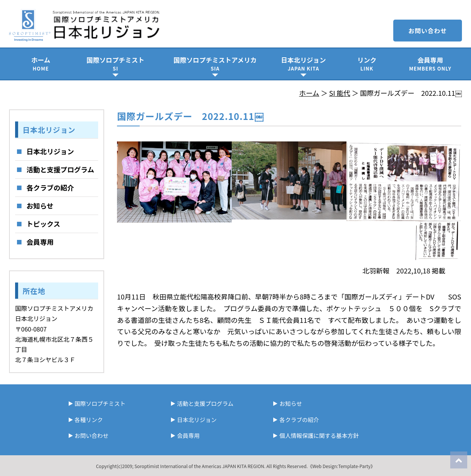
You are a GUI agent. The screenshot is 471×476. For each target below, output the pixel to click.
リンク (367, 64)
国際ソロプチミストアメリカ (215, 64)
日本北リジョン (303, 64)
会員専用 (430, 64)
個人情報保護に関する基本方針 (319, 435)
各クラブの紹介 (50, 187)
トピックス (43, 224)
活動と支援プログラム (60, 169)
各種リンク (89, 420)
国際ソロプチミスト (115, 64)
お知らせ (40, 206)
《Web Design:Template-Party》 (341, 466)
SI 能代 (340, 93)
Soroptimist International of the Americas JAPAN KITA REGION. (200, 466)
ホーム (41, 64)
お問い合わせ (428, 31)
